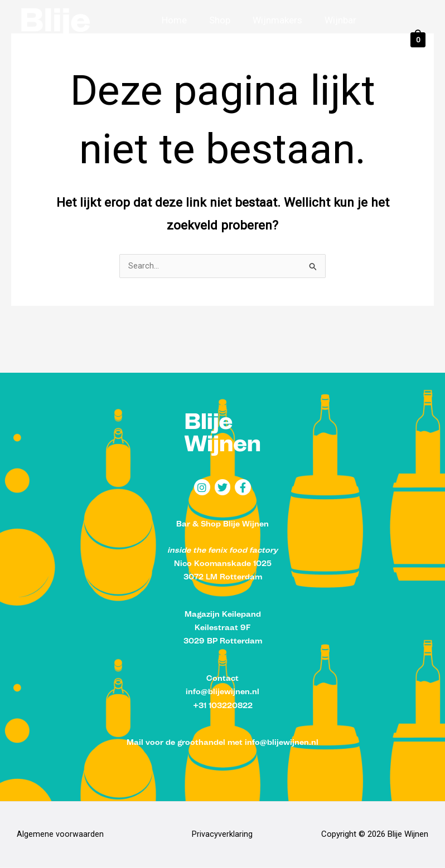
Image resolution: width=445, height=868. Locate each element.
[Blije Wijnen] (75, 39)
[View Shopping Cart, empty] (418, 40)
